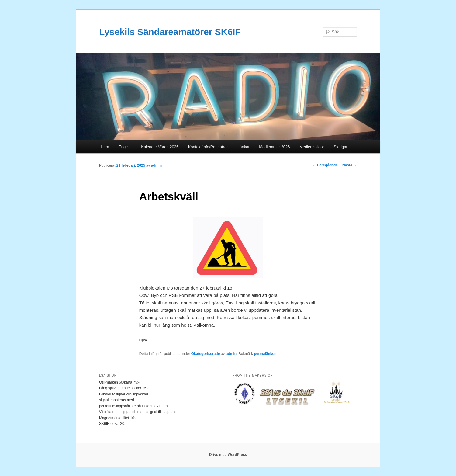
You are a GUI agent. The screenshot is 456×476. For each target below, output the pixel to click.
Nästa (350, 165)
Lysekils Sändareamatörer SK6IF (170, 32)
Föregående (325, 165)
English (125, 147)
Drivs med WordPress (228, 455)
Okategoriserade (206, 354)
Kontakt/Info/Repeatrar (208, 147)
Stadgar (340, 147)
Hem (105, 147)
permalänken (265, 354)
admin (156, 165)
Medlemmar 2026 (274, 147)
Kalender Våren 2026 (160, 147)
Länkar (244, 147)
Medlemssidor (312, 147)
